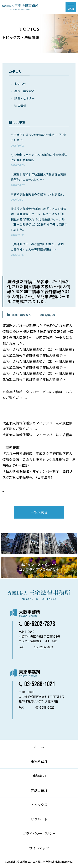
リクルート (39, 819)
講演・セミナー (25, 98)
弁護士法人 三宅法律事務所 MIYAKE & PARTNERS (20, 7)
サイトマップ (39, 848)
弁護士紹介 (39, 790)
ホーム (39, 747)
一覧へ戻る (39, 512)
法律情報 (20, 106)
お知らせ (20, 84)
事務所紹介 (39, 761)
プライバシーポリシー (39, 833)
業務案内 (39, 776)
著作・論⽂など (25, 91)
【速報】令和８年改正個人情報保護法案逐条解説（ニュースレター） (38, 179)
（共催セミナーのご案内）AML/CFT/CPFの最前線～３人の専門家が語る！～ (38, 249)
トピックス (39, 804)
